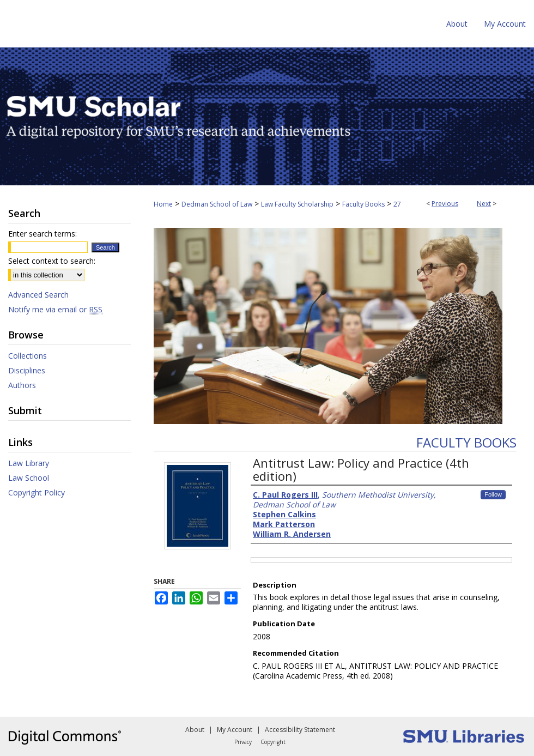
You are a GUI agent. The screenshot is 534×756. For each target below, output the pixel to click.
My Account (235, 730)
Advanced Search (38, 295)
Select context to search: (52, 261)
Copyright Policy (37, 492)
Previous (445, 204)
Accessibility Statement (300, 730)
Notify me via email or (55, 309)
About (195, 730)
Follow (493, 494)
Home (163, 204)
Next (484, 204)
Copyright (273, 742)
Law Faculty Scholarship (297, 204)
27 (397, 204)
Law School (29, 478)
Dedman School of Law (217, 204)
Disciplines (27, 370)
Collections (28, 356)
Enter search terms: (43, 234)
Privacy (243, 742)
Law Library (29, 463)
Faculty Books (363, 204)
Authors (22, 385)
